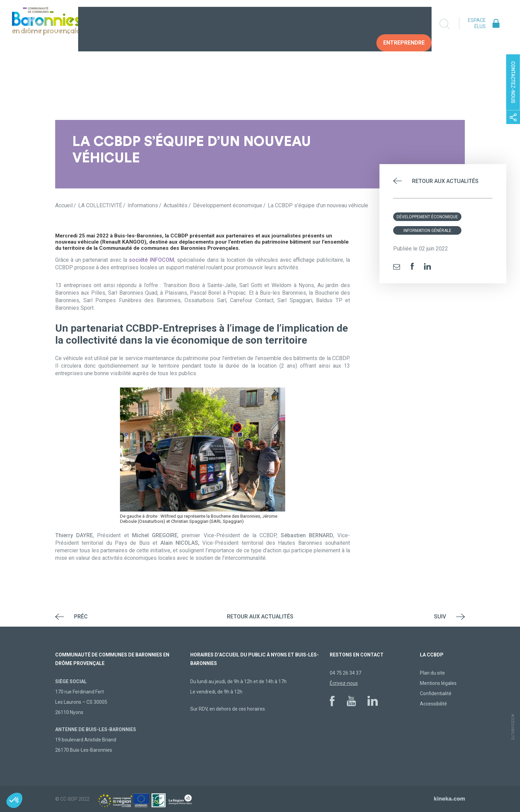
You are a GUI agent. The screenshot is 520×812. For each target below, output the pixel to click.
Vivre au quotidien (211, 24)
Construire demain (280, 24)
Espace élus (477, 23)
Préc (81, 617)
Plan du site (432, 673)
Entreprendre (404, 24)
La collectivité (147, 24)
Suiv (440, 617)
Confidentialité (436, 693)
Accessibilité (433, 704)
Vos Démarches (344, 24)
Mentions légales (438, 683)
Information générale (427, 231)
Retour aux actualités (445, 181)
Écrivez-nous (344, 683)
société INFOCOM (151, 260)
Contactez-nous (513, 82)
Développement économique (427, 217)
